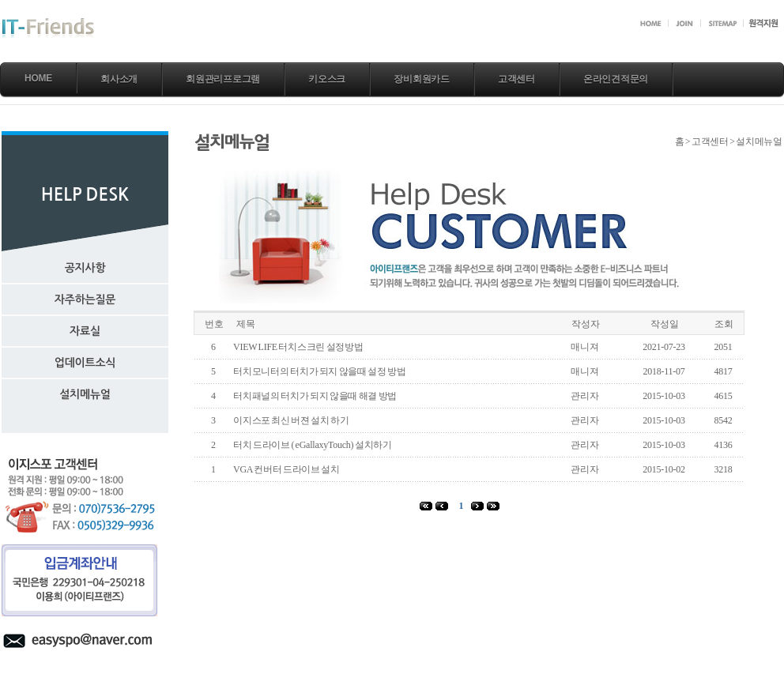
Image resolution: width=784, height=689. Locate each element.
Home (38, 78)
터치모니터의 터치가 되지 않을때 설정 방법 (320, 371)
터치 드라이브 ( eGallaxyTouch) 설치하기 (313, 445)
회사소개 (119, 79)
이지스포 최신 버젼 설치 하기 (291, 420)
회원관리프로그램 (223, 79)
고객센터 (516, 79)
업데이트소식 (85, 363)
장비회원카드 (422, 79)
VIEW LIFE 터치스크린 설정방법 (298, 347)
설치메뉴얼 (85, 394)
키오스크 (327, 79)
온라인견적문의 (616, 79)
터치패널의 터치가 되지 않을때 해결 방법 (315, 396)
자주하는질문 (85, 299)
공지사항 (85, 268)
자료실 (85, 331)
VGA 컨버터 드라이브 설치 (286, 469)
